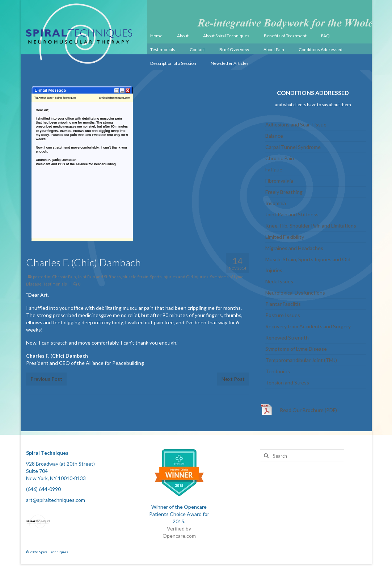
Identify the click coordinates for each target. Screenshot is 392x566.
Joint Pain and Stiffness (99, 277)
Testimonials (55, 284)
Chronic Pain (64, 277)
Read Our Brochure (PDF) (308, 410)
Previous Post (46, 379)
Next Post (233, 379)
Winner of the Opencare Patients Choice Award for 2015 (179, 514)
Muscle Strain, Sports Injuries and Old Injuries (165, 277)
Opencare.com (179, 536)
